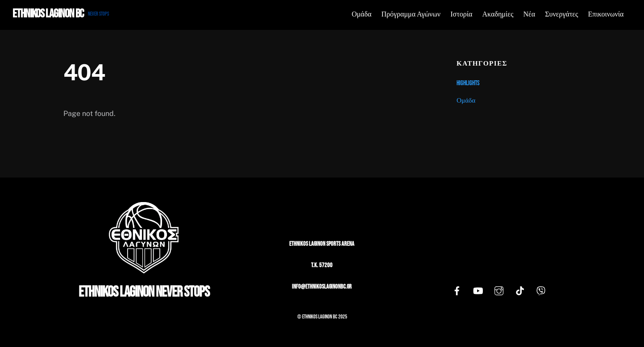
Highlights (468, 83)
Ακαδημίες (498, 14)
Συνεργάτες (561, 14)
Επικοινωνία (606, 14)
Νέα (529, 14)
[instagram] (499, 291)
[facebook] (457, 291)
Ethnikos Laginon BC (320, 317)
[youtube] (478, 291)
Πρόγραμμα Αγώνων (411, 14)
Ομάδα (361, 14)
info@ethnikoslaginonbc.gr (322, 287)
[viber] (541, 291)
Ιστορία (461, 14)
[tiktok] (520, 291)
